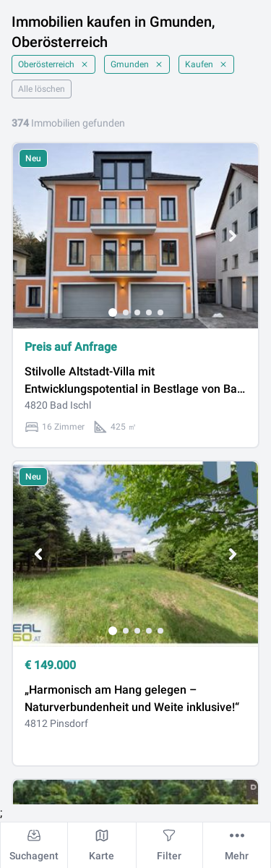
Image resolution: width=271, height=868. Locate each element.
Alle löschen (42, 89)
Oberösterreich (53, 64)
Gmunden (137, 64)
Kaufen (206, 64)
